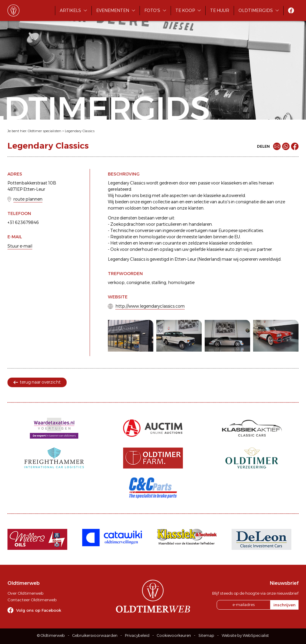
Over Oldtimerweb (25, 593)
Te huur (220, 10)
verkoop (116, 283)
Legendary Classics (80, 131)
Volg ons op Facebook (39, 610)
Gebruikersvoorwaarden (95, 635)
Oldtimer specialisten (45, 131)
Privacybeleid (137, 635)
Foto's (152, 10)
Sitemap (206, 635)
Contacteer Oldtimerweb (32, 600)
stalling (159, 283)
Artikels (70, 10)
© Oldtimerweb (51, 635)
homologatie (181, 283)
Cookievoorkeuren (174, 635)
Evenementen (113, 10)
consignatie (138, 283)
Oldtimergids (256, 10)
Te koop (185, 10)
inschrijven (284, 605)
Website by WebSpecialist (245, 635)
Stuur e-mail (20, 246)
